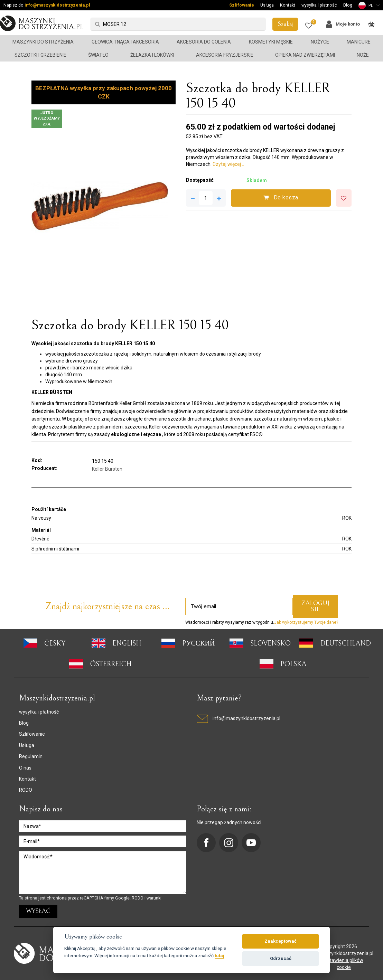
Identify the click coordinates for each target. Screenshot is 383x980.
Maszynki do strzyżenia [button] (43, 42)
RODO (26, 790)
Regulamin (31, 756)
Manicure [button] (359, 42)
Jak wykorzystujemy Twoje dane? (306, 622)
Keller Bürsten (107, 469)
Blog (348, 5)
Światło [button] (98, 55)
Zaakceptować (281, 941)
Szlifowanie (242, 5)
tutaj (219, 955)
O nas (25, 768)
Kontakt (288, 5)
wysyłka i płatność (319, 5)
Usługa (267, 5)
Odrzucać (281, 958)
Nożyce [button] (320, 42)
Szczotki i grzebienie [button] (40, 55)
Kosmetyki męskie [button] (271, 42)
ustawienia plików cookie (344, 964)
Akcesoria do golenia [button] (204, 42)
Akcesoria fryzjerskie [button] (225, 55)
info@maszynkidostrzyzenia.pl (57, 5)
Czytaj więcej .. (228, 164)
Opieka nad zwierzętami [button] (305, 55)
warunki (154, 898)
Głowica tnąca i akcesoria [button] (125, 42)
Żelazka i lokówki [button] (152, 55)
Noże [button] (363, 55)
